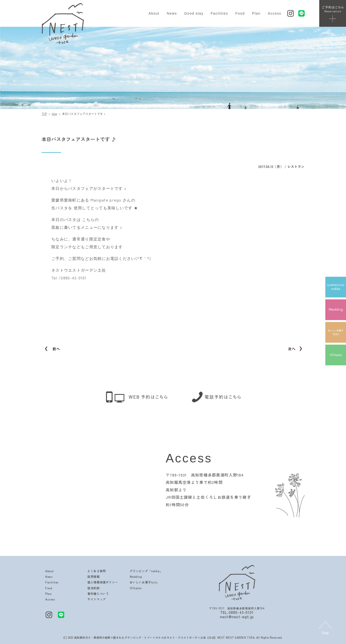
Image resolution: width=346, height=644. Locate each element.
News (172, 13)
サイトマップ (97, 599)
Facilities (219, 13)
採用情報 (93, 576)
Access (275, 13)
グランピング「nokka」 (146, 571)
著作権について (98, 593)
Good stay (194, 13)
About (154, 13)
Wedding (136, 576)
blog (55, 114)
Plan (256, 13)
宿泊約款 (93, 588)
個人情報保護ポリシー (103, 582)
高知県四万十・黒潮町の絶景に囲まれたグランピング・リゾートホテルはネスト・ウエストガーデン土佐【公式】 (146, 637)
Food (240, 13)
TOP (44, 114)
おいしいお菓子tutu (144, 582)
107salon (136, 588)
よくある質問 (97, 571)
